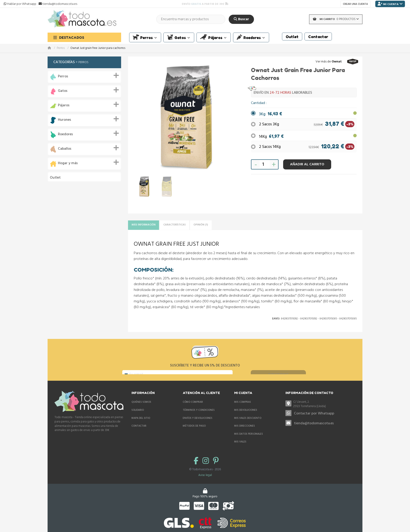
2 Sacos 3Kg (269, 124)
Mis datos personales (249, 440)
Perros (61, 48)
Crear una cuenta (355, 4)
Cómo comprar (193, 409)
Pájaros (64, 106)
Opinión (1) (221, 226)
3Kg (270, 114)
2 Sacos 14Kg (270, 145)
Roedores (65, 134)
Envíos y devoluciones (198, 425)
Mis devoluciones (246, 417)
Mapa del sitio (141, 425)
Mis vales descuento (248, 425)
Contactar (139, 433)
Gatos (63, 91)
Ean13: (276, 320)
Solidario (138, 417)
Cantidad (258, 103)
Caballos (65, 149)
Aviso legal (205, 482)
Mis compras (243, 409)
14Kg (271, 135)
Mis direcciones (245, 433)
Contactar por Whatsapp (314, 420)
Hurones (64, 120)
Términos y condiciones (199, 417)
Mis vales (240, 448)
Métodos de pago (194, 433)
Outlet (55, 178)
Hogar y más (68, 163)
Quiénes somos (141, 409)
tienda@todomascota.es (314, 430)
